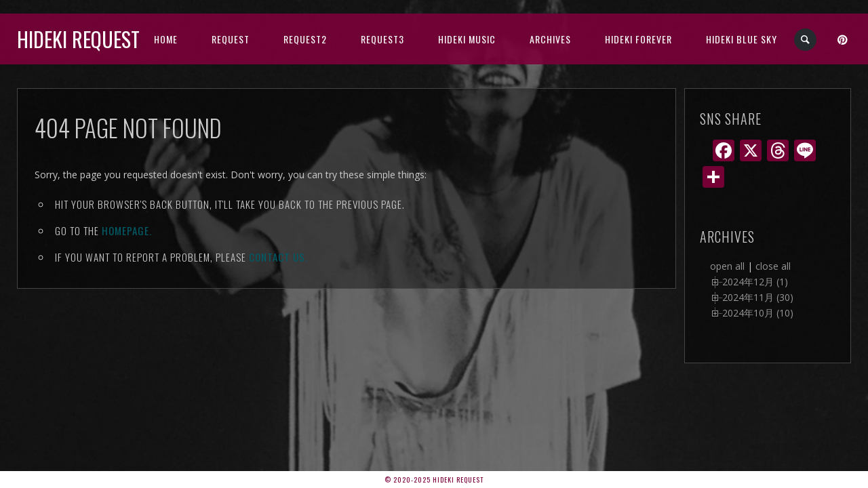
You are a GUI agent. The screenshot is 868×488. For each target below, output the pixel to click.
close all (773, 266)
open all (727, 266)
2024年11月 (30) (758, 297)
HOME (166, 39)
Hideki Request (78, 39)
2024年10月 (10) (758, 313)
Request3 (382, 39)
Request (231, 39)
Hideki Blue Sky (742, 39)
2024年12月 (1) (755, 282)
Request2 (305, 39)
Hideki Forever (638, 39)
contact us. (278, 257)
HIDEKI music (467, 39)
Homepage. (127, 230)
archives (550, 39)
